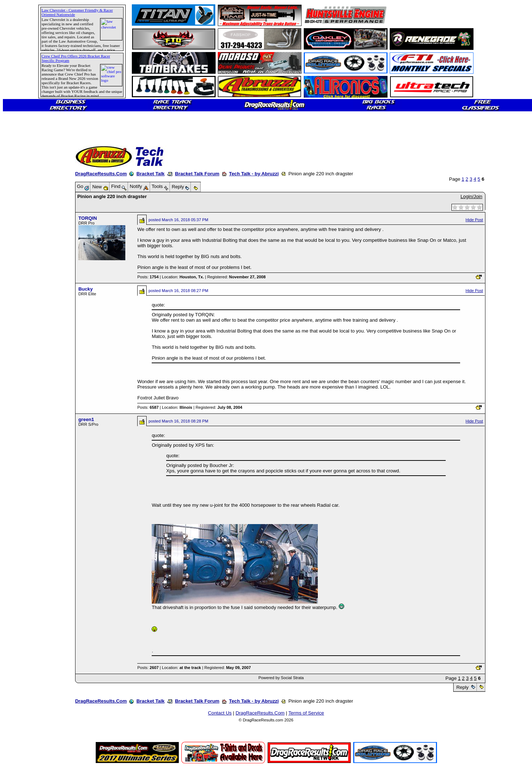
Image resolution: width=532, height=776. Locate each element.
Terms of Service (306, 713)
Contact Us (220, 713)
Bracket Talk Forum (197, 174)
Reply (462, 687)
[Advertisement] (31, 262)
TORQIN (88, 218)
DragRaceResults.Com (101, 174)
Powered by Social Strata (281, 678)
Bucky (86, 289)
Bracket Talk (151, 174)
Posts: (148, 277)
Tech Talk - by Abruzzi (254, 174)
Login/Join (471, 196)
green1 (86, 419)
